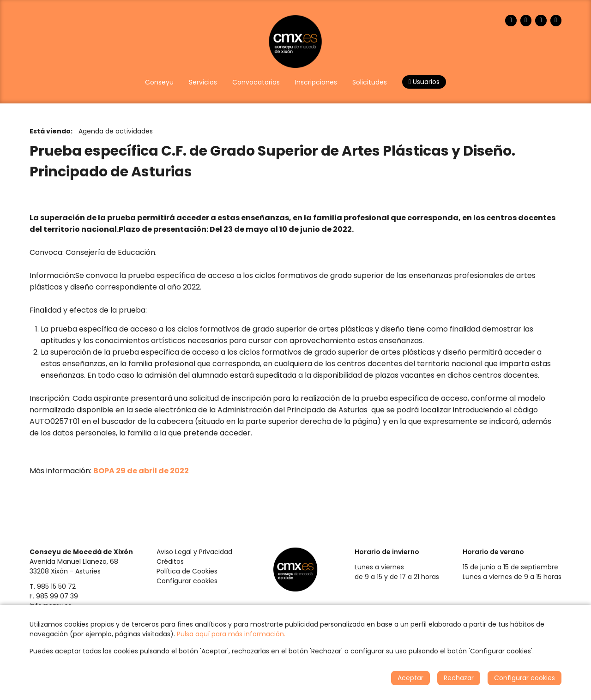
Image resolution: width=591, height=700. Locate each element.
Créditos (170, 561)
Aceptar (410, 678)
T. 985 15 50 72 (53, 586)
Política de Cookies (187, 571)
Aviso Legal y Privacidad (194, 552)
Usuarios (424, 82)
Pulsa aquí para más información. (231, 634)
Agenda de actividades (116, 131)
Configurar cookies (187, 581)
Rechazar (459, 678)
